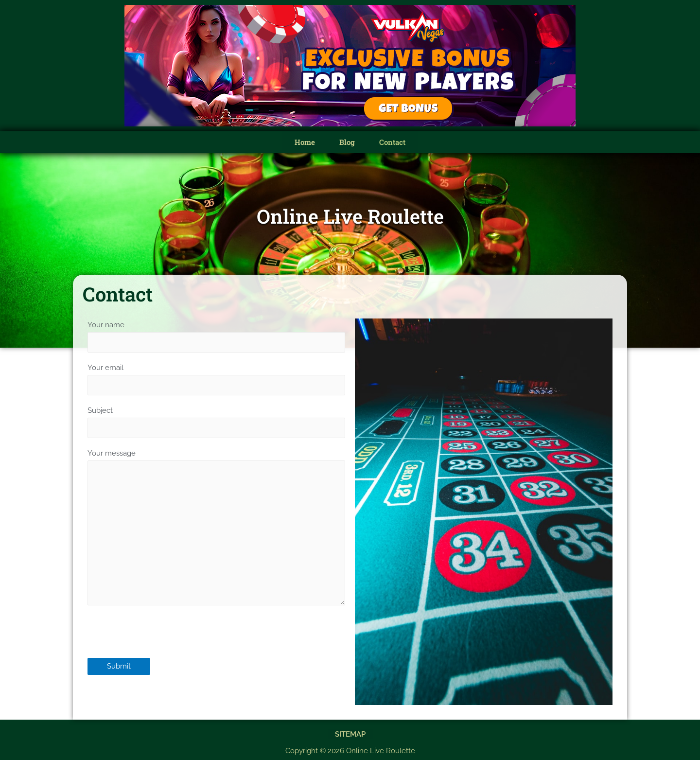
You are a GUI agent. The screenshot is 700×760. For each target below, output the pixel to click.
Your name (216, 336)
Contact (392, 142)
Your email (216, 379)
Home (305, 142)
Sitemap (350, 733)
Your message (216, 531)
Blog (347, 142)
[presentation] (161, 641)
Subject (216, 423)
